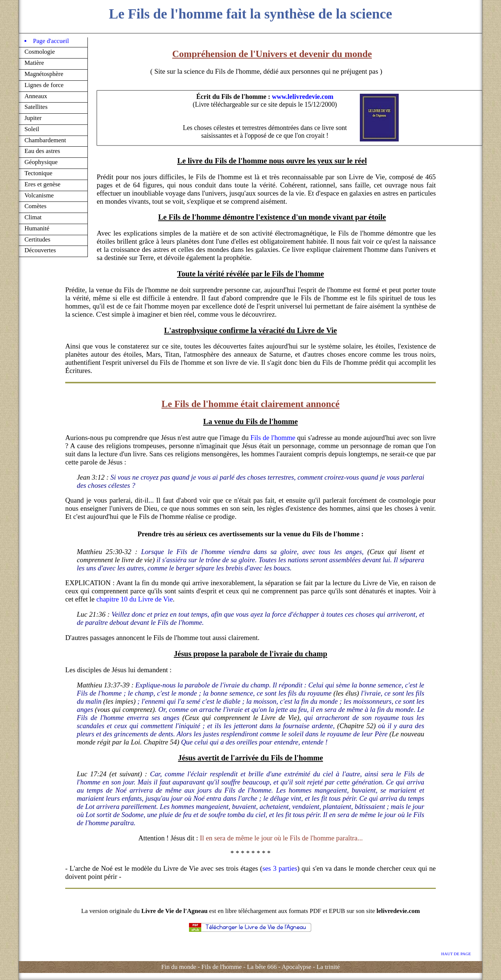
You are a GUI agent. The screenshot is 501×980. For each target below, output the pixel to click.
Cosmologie (40, 52)
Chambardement (45, 140)
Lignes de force (44, 85)
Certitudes (37, 239)
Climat (33, 217)
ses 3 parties (280, 868)
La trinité (328, 967)
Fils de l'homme (273, 438)
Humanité (37, 228)
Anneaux (36, 96)
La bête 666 (262, 967)
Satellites (36, 107)
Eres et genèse (42, 184)
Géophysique (41, 162)
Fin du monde (179, 967)
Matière (34, 63)
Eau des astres (42, 151)
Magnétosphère (44, 74)
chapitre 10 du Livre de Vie (135, 599)
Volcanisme (39, 195)
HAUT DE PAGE (456, 954)
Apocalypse (296, 967)
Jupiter (33, 118)
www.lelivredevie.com (303, 97)
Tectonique (38, 173)
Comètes (35, 206)
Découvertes (40, 250)
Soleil (32, 129)
